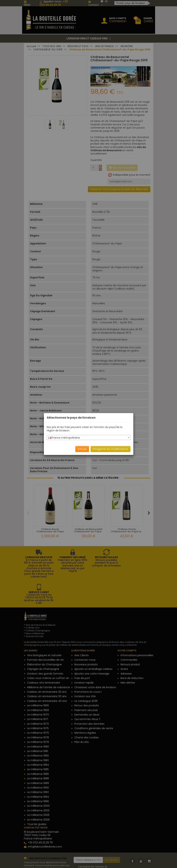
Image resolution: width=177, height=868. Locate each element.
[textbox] (89, 438)
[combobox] (89, 438)
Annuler (82, 449)
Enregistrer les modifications (111, 449)
